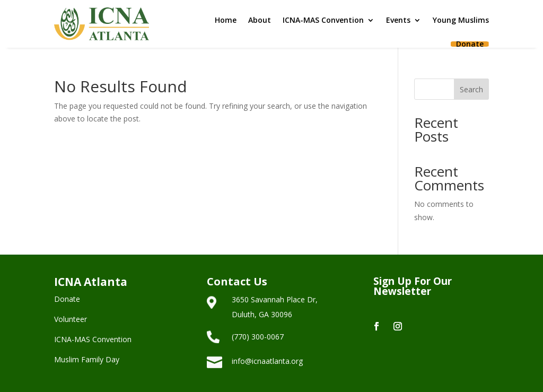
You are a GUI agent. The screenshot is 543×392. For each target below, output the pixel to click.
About (260, 20)
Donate (470, 44)
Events (398, 20)
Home (226, 20)
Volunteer (71, 319)
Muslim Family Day (87, 359)
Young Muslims (461, 20)
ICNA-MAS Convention (323, 20)
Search (471, 89)
